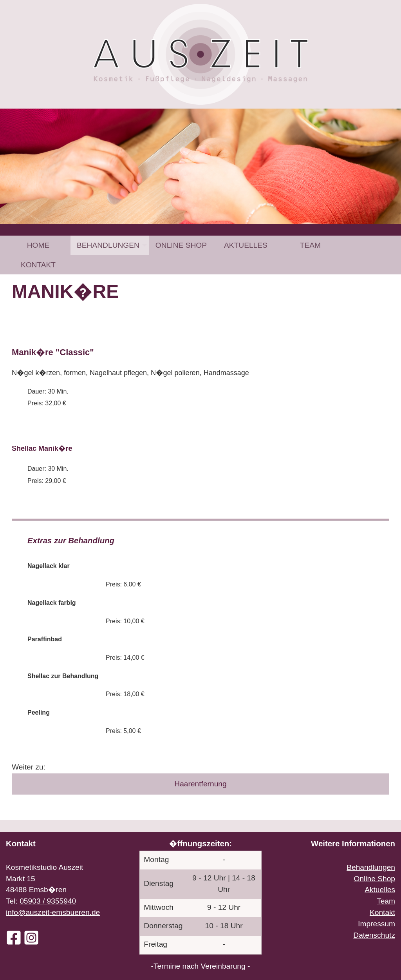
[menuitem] (38, 245)
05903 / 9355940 (48, 901)
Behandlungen (108, 245)
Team (310, 245)
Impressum (377, 924)
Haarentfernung (200, 784)
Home (38, 245)
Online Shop (181, 245)
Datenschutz (374, 935)
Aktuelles (246, 245)
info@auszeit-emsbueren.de (53, 912)
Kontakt (38, 265)
